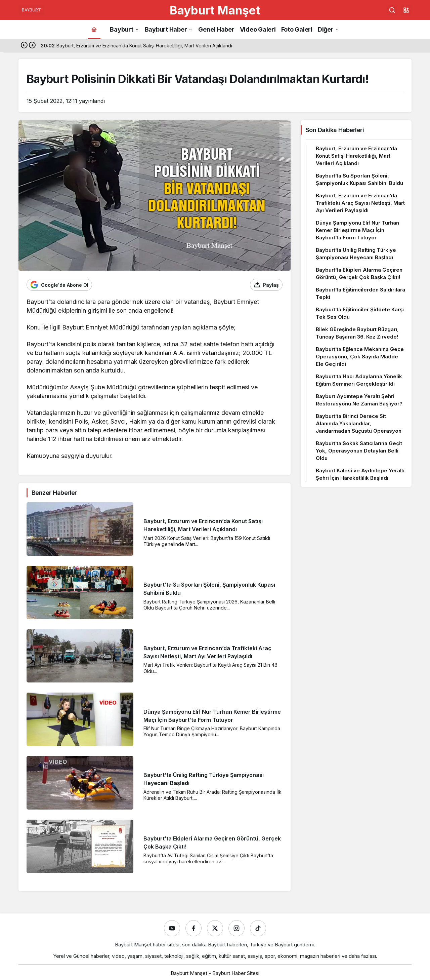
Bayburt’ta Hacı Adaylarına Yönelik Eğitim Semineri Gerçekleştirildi (359, 380)
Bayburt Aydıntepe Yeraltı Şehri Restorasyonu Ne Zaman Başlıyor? (359, 400)
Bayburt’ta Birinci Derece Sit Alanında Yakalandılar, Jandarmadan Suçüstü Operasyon (359, 423)
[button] (406, 10)
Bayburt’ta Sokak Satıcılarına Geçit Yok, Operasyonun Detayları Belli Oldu (359, 451)
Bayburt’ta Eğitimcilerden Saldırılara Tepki (360, 293)
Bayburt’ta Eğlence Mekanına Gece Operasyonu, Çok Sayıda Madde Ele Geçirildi (360, 357)
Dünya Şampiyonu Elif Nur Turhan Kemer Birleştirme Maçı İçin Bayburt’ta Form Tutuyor (357, 230)
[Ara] (392, 10)
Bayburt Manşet (215, 10)
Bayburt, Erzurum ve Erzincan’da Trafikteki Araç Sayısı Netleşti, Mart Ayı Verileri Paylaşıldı (360, 203)
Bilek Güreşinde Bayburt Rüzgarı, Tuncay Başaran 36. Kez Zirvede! (357, 333)
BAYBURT (31, 10)
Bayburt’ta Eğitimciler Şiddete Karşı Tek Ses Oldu (360, 313)
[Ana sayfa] (94, 29)
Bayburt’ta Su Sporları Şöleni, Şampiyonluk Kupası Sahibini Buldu (359, 179)
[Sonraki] (32, 46)
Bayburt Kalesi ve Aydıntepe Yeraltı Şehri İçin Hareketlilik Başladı (360, 474)
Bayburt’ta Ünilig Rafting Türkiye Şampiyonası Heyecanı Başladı (356, 254)
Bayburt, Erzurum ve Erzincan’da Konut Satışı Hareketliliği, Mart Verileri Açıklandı (356, 156)
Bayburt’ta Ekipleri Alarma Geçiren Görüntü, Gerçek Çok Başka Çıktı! (359, 273)
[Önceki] (24, 46)
